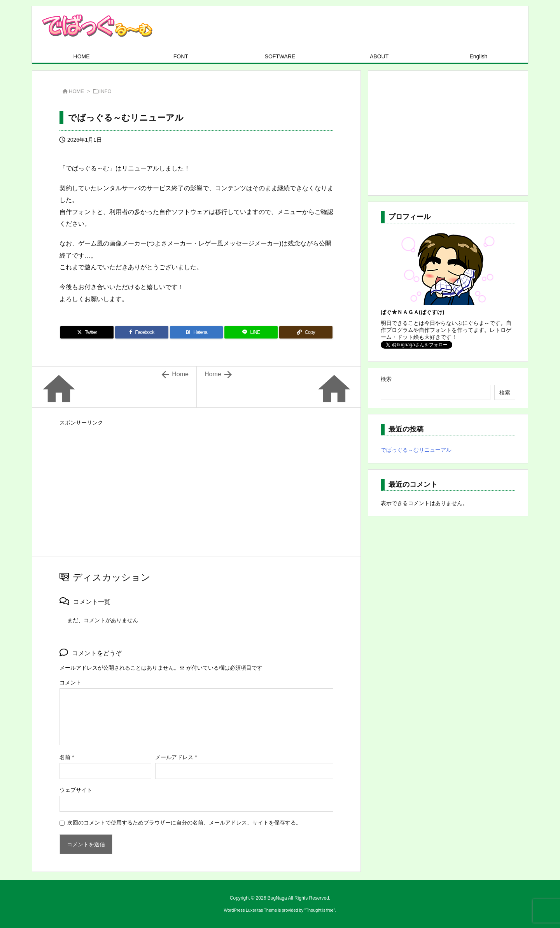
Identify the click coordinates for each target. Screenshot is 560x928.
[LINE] (251, 332)
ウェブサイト (76, 790)
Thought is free (319, 910)
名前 (67, 757)
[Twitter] (87, 332)
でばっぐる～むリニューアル (416, 450)
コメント (70, 682)
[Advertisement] (196, 483)
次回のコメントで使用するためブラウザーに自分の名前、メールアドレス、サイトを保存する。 (184, 823)
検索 (386, 379)
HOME (76, 91)
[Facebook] (142, 332)
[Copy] (306, 332)
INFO (106, 91)
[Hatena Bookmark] (197, 332)
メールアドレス (176, 757)
